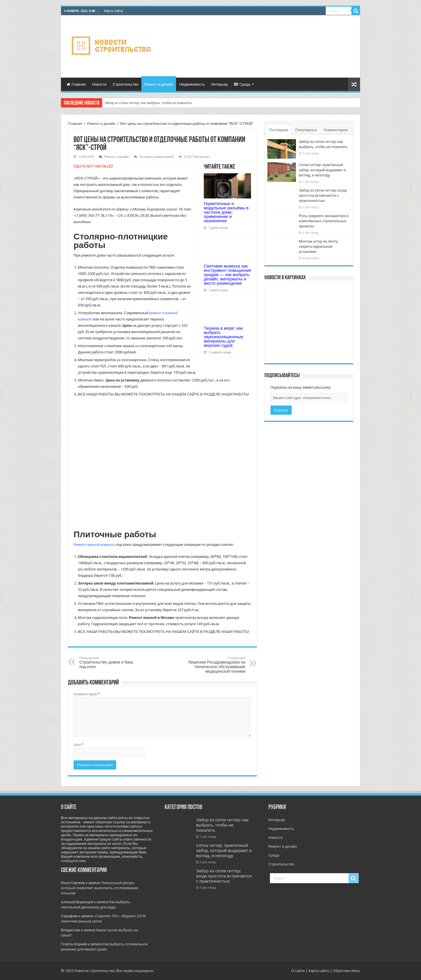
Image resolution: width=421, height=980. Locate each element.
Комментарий (87, 694)
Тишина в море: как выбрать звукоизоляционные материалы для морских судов (224, 337)
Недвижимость (192, 84)
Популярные (306, 130)
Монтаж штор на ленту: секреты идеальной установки (319, 246)
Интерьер (220, 84)
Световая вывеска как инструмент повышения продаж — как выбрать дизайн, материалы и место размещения (227, 274)
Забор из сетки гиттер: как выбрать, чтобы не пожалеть (148, 103)
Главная (76, 84)
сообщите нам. (74, 861)
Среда (242, 84)
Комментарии (336, 130)
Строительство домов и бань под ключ (109, 663)
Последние (279, 130)
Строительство (126, 84)
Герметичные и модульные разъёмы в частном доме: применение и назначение (226, 212)
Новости (99, 84)
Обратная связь (346, 971)
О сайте (298, 971)
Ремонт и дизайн (159, 84)
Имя (79, 745)
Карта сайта (113, 11)
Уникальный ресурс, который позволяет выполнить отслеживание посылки (100, 888)
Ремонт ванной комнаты (94, 545)
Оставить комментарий (156, 157)
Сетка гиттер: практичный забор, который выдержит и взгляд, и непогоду (322, 170)
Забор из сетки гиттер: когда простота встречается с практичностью (323, 195)
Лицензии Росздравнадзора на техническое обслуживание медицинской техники (216, 665)
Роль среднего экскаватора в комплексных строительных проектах (324, 221)
